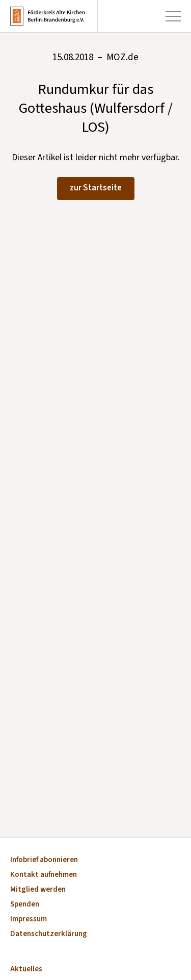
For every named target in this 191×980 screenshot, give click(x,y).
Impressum (29, 920)
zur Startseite (96, 188)
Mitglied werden (38, 890)
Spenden (25, 905)
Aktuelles (26, 970)
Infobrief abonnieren (44, 860)
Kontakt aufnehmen (44, 875)
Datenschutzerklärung (49, 934)
